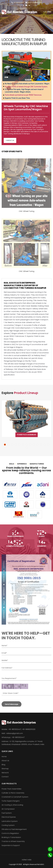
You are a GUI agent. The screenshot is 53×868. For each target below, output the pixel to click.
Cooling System (8, 825)
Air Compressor (8, 809)
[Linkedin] (29, 5)
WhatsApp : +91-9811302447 (13, 737)
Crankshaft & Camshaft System (15, 797)
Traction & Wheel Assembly (13, 841)
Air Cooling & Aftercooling (12, 805)
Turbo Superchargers (11, 801)
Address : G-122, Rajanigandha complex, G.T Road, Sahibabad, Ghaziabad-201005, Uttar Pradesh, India (23, 743)
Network (5, 773)
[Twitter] (26, 5)
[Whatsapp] (50, 849)
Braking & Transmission (11, 837)
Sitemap (5, 769)
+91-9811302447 (18, 2)
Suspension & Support (11, 845)
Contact (5, 777)
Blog (3, 765)
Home (4, 757)
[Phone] (50, 855)
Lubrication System (10, 821)
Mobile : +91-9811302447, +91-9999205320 (18, 729)
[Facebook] (24, 5)
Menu (47, 12)
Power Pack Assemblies (27, 435)
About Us (5, 761)
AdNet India (27, 860)
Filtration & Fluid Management (14, 829)
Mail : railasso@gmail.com (12, 733)
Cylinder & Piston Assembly (13, 793)
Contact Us (10, 140)
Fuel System (7, 813)
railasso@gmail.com (34, 2)
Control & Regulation (10, 833)
